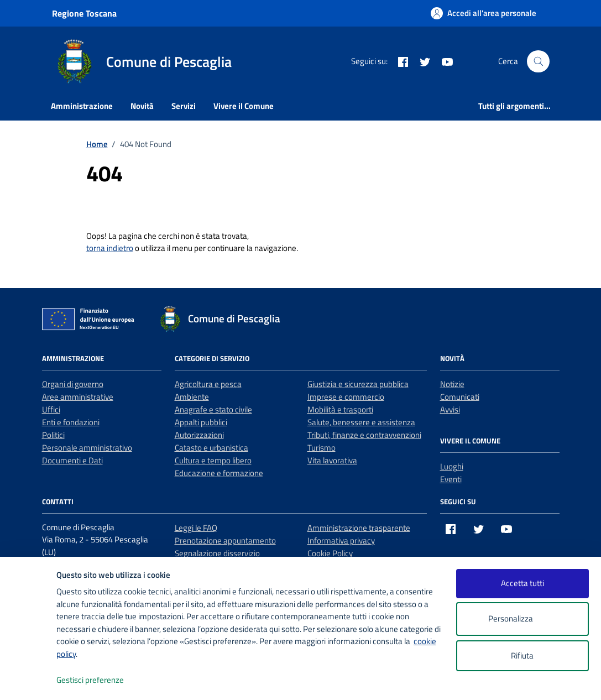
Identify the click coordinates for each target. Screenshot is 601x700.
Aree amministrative (78, 397)
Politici (53, 435)
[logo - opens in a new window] (28, 680)
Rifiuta (522, 655)
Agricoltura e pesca (208, 384)
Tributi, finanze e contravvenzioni (364, 435)
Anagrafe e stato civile (213, 409)
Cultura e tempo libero (213, 460)
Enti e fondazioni (71, 422)
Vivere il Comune (244, 106)
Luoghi (452, 466)
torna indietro (110, 248)
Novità (142, 106)
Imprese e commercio (346, 397)
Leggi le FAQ (196, 528)
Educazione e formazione (219, 473)
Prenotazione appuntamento (225, 540)
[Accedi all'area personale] (484, 13)
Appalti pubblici (201, 422)
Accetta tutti (522, 583)
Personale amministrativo (87, 448)
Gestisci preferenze (102, 680)
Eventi (451, 479)
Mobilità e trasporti (340, 409)
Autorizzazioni (199, 435)
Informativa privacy (341, 540)
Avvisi (450, 409)
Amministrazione (82, 106)
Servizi (184, 106)
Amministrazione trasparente (359, 528)
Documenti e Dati (72, 460)
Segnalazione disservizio (217, 553)
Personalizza (522, 619)
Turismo (322, 448)
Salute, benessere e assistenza (361, 422)
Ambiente (192, 397)
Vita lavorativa (332, 460)
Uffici (51, 409)
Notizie (452, 384)
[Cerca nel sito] (538, 61)
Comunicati (460, 397)
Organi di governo (73, 384)
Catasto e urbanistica (211, 448)
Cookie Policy (330, 553)
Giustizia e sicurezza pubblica (358, 384)
